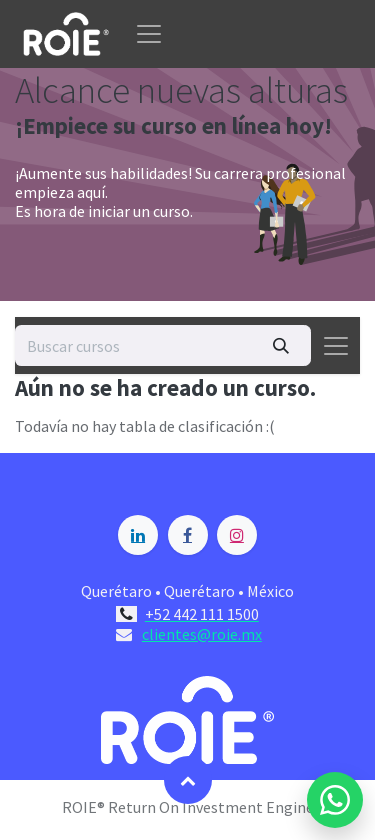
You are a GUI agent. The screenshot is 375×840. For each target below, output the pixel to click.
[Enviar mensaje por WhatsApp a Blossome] (335, 800)
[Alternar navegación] (336, 346)
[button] (188, 780)
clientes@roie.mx (202, 634)
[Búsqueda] (280, 345)
